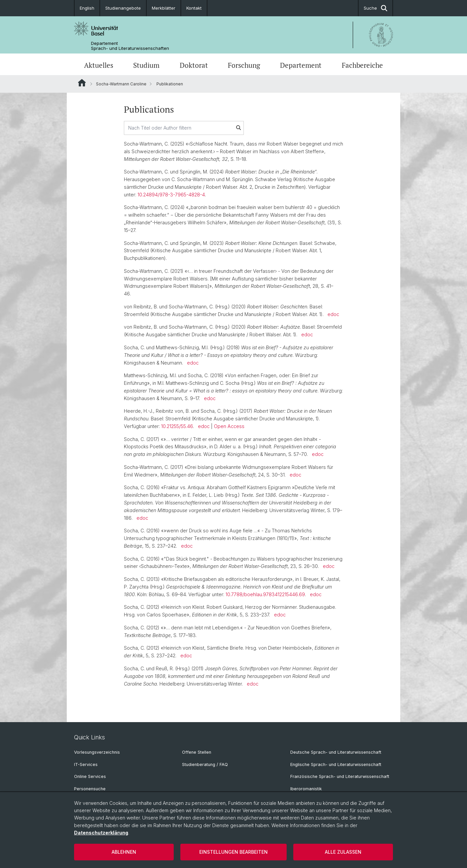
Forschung (244, 65)
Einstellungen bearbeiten (234, 852)
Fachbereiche (362, 65)
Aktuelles (99, 65)
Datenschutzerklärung (101, 833)
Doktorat (194, 65)
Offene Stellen (197, 752)
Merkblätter (164, 8)
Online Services (90, 776)
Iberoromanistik (306, 789)
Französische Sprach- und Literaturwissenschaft (340, 776)
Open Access (229, 426)
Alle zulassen (343, 852)
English (87, 8)
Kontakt (194, 8)
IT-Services (86, 764)
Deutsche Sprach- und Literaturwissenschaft (336, 752)
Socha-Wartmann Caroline (121, 84)
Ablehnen (124, 852)
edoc (333, 314)
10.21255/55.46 (177, 426)
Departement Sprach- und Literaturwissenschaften (130, 46)
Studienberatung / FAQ (205, 764)
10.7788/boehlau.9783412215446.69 (265, 594)
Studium (146, 65)
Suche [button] (375, 8)
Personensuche (90, 789)
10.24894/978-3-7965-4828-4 (171, 195)
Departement (301, 65)
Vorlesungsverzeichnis (97, 752)
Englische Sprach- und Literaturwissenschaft (336, 764)
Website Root (82, 83)
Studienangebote (123, 8)
